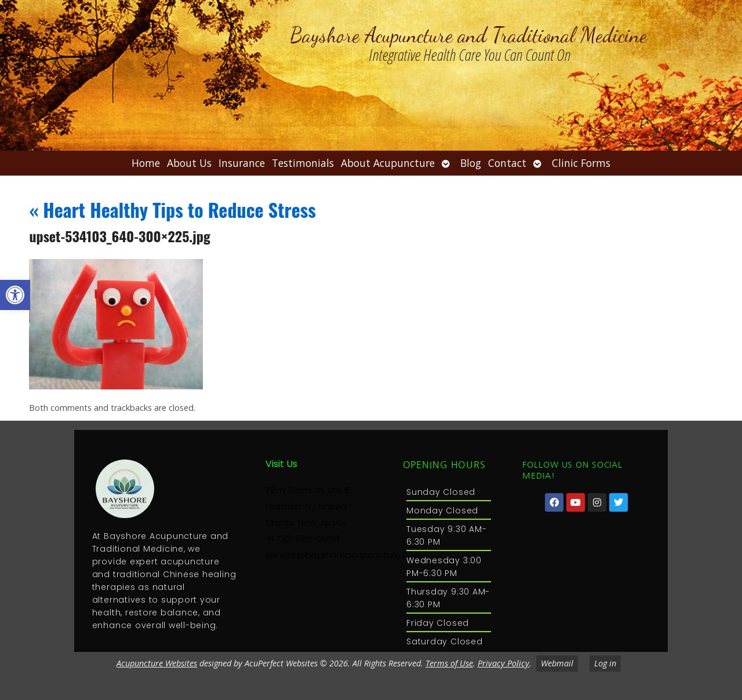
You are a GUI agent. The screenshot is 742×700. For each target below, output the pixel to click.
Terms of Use (449, 663)
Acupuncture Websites (157, 663)
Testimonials (303, 163)
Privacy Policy (503, 663)
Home (146, 163)
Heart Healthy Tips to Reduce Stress (172, 209)
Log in (605, 663)
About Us (189, 163)
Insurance (242, 163)
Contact (507, 163)
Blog (471, 163)
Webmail (557, 663)
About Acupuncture (388, 163)
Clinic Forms (581, 163)
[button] (15, 295)
